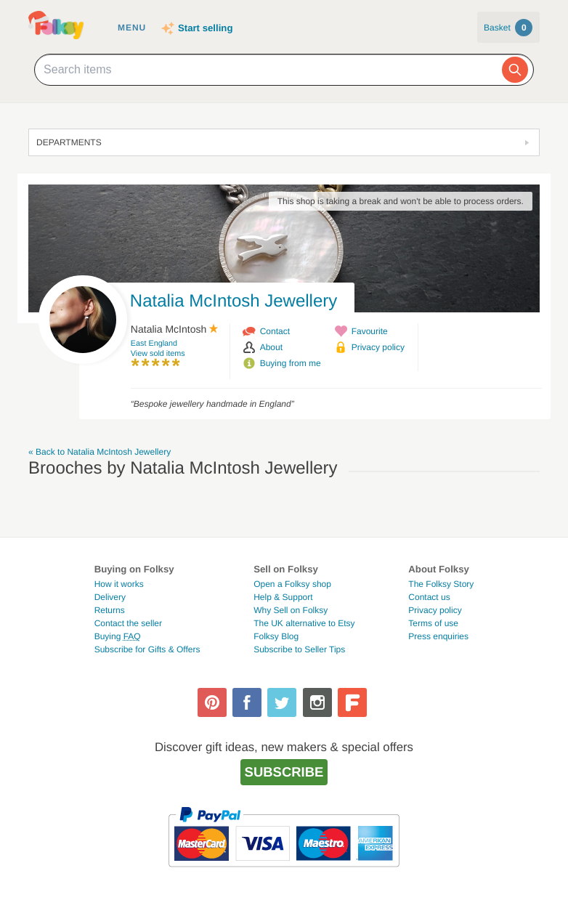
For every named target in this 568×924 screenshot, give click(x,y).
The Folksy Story (441, 584)
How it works (119, 584)
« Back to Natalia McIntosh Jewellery (100, 452)
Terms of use (433, 623)
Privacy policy (378, 347)
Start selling (205, 28)
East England (154, 344)
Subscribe (284, 772)
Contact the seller (128, 623)
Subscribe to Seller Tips (299, 649)
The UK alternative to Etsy (304, 623)
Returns (110, 610)
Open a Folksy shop (292, 584)
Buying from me (291, 363)
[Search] (515, 70)
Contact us (429, 597)
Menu (132, 28)
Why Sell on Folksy (291, 610)
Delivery (110, 597)
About (271, 347)
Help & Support (283, 597)
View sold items (158, 354)
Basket (508, 28)
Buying (118, 636)
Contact (275, 331)
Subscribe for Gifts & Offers (147, 649)
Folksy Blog (276, 636)
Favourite (370, 331)
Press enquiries (438, 636)
